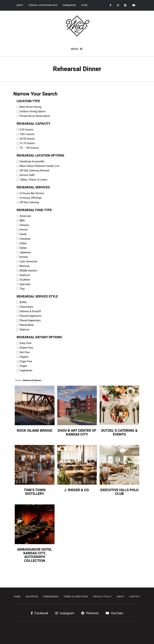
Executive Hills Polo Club (119, 492)
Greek (23, 234)
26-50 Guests (27, 139)
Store (84, 5)
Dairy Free (26, 343)
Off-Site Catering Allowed (34, 171)
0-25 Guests (27, 130)
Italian (23, 248)
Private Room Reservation (35, 116)
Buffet (23, 302)
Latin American (29, 261)
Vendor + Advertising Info (43, 5)
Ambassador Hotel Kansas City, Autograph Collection (35, 555)
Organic (24, 357)
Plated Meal (27, 325)
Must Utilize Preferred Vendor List (39, 166)
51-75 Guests (27, 143)
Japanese (25, 252)
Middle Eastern (28, 271)
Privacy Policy (102, 597)
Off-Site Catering (29, 202)
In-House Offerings (31, 198)
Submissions (69, 5)
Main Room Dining (30, 107)
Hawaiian (25, 239)
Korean (24, 257)
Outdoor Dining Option (33, 111)
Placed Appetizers (30, 320)
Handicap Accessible (32, 161)
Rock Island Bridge (35, 431)
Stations (25, 330)
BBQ (22, 221)
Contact (135, 597)
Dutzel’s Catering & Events (119, 432)
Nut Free (25, 352)
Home (18, 380)
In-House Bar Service (32, 193)
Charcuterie (26, 307)
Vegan (23, 366)
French (24, 230)
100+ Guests (27, 134)
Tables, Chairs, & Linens (34, 180)
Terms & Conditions (76, 597)
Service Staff (27, 175)
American (25, 216)
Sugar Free (26, 361)
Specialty (25, 284)
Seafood (25, 275)
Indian (23, 243)
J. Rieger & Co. (77, 490)
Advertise (32, 597)
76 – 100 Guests (29, 148)
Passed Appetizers (31, 316)
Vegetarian (26, 370)
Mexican (25, 266)
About (20, 5)
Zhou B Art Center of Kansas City (77, 432)
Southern (25, 280)
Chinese (24, 225)
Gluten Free (26, 348)
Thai (22, 289)
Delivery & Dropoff (30, 311)
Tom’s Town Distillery (35, 492)
